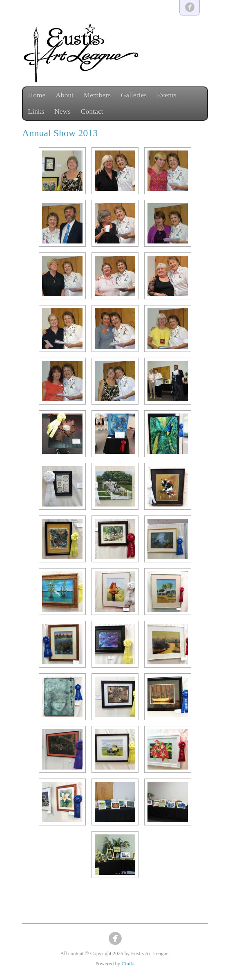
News (63, 111)
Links (36, 111)
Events (167, 95)
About (65, 95)
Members (97, 95)
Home (37, 95)
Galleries (134, 95)
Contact (92, 111)
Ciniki (128, 964)
